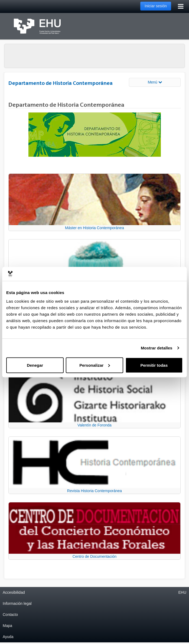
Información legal (17, 603)
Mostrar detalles (157, 348)
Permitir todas (154, 365)
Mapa (7, 626)
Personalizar (95, 365)
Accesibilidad (14, 592)
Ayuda (8, 637)
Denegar (35, 365)
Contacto (10, 615)
